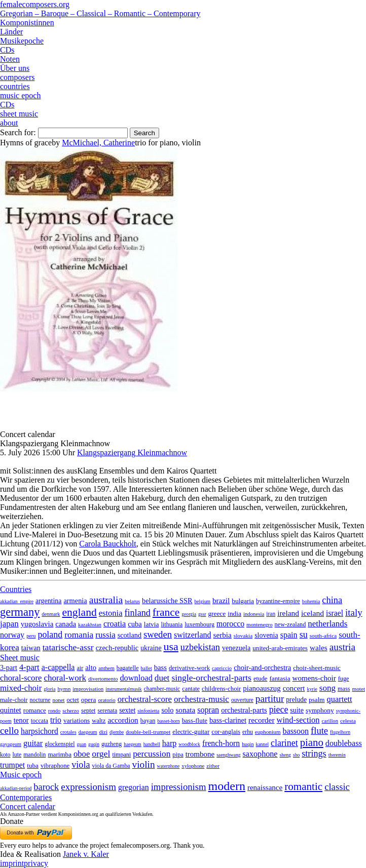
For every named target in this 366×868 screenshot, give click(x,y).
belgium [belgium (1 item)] (202, 601)
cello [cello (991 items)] (9, 731)
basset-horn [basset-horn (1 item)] (168, 721)
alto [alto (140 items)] (91, 667)
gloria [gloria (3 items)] (49, 689)
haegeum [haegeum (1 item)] (133, 744)
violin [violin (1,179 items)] (144, 764)
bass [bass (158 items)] (160, 667)
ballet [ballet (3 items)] (147, 668)
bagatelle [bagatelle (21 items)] (128, 668)
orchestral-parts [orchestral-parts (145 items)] (244, 710)
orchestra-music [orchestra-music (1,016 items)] (202, 699)
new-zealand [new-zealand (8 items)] (290, 624)
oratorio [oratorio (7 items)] (106, 700)
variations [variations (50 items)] (77, 720)
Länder (11, 32)
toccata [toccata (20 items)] (40, 721)
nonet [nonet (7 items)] (58, 700)
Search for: (18, 132)
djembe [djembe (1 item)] (117, 732)
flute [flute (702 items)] (319, 731)
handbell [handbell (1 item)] (152, 744)
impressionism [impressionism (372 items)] (179, 787)
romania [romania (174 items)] (79, 635)
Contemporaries (26, 797)
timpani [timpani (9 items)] (121, 755)
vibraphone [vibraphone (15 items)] (55, 766)
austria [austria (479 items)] (342, 647)
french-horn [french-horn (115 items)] (221, 743)
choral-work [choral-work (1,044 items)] (65, 678)
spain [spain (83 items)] (289, 635)
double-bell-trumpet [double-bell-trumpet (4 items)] (148, 732)
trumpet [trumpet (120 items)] (12, 765)
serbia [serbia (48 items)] (222, 635)
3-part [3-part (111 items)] (9, 667)
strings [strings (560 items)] (314, 754)
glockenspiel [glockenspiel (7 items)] (60, 744)
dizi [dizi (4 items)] (104, 732)
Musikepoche (22, 41)
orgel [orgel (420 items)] (101, 754)
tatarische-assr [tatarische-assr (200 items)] (68, 647)
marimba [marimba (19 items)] (60, 754)
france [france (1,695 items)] (166, 612)
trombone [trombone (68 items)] (200, 754)
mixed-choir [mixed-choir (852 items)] (21, 688)
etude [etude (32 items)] (260, 679)
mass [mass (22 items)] (344, 689)
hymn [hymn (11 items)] (64, 689)
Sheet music (20, 658)
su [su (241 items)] (304, 635)
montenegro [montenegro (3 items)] (260, 624)
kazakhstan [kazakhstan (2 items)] (90, 625)
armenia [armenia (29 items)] (75, 601)
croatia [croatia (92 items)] (115, 624)
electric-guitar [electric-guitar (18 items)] (191, 732)
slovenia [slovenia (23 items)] (266, 635)
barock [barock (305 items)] (46, 787)
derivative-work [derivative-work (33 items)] (189, 668)
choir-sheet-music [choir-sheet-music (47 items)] (317, 668)
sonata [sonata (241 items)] (185, 710)
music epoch (20, 95)
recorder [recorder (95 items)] (262, 720)
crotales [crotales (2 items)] (68, 732)
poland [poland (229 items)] (50, 635)
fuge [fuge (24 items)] (344, 679)
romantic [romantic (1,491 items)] (303, 786)
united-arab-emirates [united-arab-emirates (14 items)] (280, 648)
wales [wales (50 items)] (319, 647)
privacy (36, 863)
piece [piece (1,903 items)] (279, 709)
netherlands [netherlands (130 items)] (327, 624)
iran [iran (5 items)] (271, 614)
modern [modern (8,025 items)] (227, 786)
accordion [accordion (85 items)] (123, 720)
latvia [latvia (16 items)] (152, 624)
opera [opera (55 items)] (89, 700)
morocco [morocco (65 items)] (230, 624)
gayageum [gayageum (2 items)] (11, 744)
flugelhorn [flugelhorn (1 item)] (340, 732)
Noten (10, 59)
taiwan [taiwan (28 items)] (31, 648)
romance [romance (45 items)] (35, 710)
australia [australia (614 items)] (106, 600)
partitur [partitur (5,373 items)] (270, 699)
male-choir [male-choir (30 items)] (14, 700)
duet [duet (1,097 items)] (162, 678)
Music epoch (21, 775)
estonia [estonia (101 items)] (111, 613)
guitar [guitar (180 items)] (33, 743)
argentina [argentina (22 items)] (48, 601)
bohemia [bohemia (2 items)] (311, 601)
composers (17, 77)
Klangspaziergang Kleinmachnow (132, 452)
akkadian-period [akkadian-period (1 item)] (16, 788)
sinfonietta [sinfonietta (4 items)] (148, 711)
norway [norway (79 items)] (12, 635)
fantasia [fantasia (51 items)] (280, 678)
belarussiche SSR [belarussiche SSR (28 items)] (167, 601)
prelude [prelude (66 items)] (296, 700)
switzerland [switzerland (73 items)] (192, 635)
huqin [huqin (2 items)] (248, 744)
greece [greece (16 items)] (217, 614)
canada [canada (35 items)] (66, 624)
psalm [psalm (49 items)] (317, 700)
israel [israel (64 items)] (335, 613)
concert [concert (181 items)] (294, 688)
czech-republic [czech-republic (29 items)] (117, 648)
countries (15, 86)
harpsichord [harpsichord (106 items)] (40, 731)
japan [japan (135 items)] (9, 624)
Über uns (15, 68)
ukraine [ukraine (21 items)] (151, 648)
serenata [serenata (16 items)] (107, 711)
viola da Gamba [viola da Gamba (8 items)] (111, 766)
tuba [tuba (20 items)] (33, 765)
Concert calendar (28, 806)
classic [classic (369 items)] (337, 787)
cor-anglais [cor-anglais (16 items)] (226, 732)
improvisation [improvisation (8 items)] (88, 689)
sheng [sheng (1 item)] (285, 755)
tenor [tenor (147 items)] (21, 720)
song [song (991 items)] (327, 688)
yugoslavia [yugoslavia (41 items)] (37, 624)
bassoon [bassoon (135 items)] (296, 731)
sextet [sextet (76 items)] (127, 710)
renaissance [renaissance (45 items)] (265, 787)
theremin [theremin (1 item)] (337, 755)
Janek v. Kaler (86, 854)
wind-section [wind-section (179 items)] (298, 720)
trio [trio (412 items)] (56, 720)
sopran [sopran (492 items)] (208, 710)
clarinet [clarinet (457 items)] (284, 743)
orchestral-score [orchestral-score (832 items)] (145, 699)
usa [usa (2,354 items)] (171, 646)
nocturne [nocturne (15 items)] (40, 700)
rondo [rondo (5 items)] (54, 711)
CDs (7, 50)
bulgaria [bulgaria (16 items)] (243, 601)
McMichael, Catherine (98, 143)
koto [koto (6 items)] (5, 755)
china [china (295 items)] (332, 600)
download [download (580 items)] (136, 678)
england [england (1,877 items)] (79, 612)
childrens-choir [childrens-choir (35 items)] (221, 689)
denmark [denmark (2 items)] (51, 614)
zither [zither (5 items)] (213, 766)
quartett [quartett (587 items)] (340, 699)
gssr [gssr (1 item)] (202, 614)
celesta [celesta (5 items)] (348, 721)
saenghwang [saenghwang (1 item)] (228, 755)
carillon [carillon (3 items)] (330, 721)
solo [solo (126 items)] (167, 710)
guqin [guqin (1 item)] (94, 744)
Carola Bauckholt (107, 544)
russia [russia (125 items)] (105, 635)
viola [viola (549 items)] (81, 765)
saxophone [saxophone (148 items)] (260, 754)
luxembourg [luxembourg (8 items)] (199, 624)
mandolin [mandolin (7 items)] (34, 755)
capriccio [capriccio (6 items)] (222, 668)
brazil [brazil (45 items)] (221, 601)
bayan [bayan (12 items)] (148, 721)
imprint (12, 863)
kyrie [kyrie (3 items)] (312, 689)
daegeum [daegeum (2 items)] (88, 732)
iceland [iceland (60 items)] (313, 613)
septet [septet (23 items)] (88, 711)
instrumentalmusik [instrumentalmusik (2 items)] (123, 689)
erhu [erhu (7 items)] (248, 732)
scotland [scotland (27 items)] (130, 635)
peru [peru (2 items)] (31, 636)
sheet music (19, 114)
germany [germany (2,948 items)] (20, 612)
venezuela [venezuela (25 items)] (236, 648)
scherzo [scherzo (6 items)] (71, 711)
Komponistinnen (27, 23)
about (9, 123)
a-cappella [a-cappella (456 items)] (58, 667)
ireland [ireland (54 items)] (288, 613)
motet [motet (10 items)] (358, 689)
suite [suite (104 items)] (297, 710)
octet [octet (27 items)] (73, 700)
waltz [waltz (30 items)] (99, 721)
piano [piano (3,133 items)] (312, 742)
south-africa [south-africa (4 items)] (323, 636)
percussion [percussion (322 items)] (152, 754)
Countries (16, 589)
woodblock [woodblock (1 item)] (189, 744)
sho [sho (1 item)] (296, 755)
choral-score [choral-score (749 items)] (21, 678)
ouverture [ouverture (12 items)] (242, 700)
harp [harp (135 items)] (169, 743)
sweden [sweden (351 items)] (158, 634)
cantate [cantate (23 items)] (191, 689)
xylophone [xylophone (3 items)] (193, 766)
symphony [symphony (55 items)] (320, 710)
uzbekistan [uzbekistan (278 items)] (200, 647)
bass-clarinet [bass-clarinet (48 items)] (228, 720)
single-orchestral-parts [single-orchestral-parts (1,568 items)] (211, 678)
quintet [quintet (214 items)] (11, 710)
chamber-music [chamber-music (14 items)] (162, 689)
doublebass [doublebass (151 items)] (344, 743)
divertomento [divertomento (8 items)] (103, 679)
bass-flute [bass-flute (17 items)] (195, 720)
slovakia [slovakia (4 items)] (243, 636)
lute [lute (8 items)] (17, 755)
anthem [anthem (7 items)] (106, 668)
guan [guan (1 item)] (81, 744)
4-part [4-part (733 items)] (29, 667)
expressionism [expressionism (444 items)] (88, 787)
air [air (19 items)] (80, 668)
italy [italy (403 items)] (354, 613)
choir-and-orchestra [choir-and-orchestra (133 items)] (262, 667)
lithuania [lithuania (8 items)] (172, 624)
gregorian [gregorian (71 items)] (134, 787)
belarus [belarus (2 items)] (132, 601)
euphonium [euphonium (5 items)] (268, 732)
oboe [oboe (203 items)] (82, 754)
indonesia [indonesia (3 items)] (254, 614)
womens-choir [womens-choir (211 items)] (314, 678)
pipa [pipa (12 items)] (178, 755)
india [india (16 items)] (234, 614)
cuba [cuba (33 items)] (135, 624)
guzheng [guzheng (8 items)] (112, 744)
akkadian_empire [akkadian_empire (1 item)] (17, 601)
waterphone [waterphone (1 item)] (169, 766)
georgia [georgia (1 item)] (189, 614)
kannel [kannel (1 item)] (263, 744)
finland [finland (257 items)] (138, 613)
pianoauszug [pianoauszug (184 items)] (262, 688)
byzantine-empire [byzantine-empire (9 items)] (278, 601)
